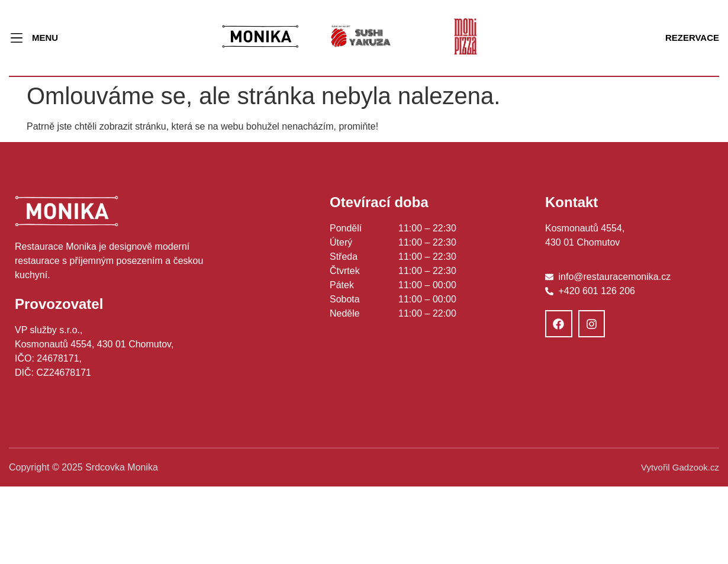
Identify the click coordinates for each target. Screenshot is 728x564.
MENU (45, 38)
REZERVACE (692, 38)
